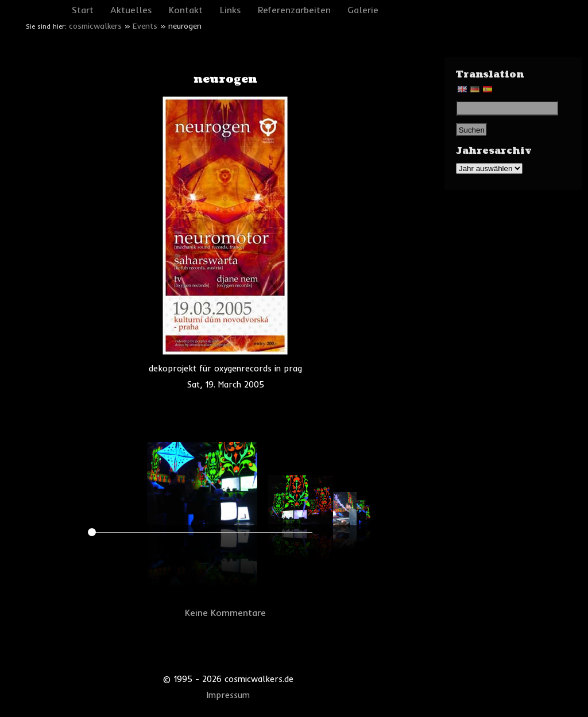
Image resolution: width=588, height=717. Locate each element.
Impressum (228, 695)
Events (145, 26)
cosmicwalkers (95, 26)
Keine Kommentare (225, 613)
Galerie (363, 10)
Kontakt (186, 10)
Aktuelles (131, 10)
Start (83, 10)
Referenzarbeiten (294, 10)
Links (231, 10)
